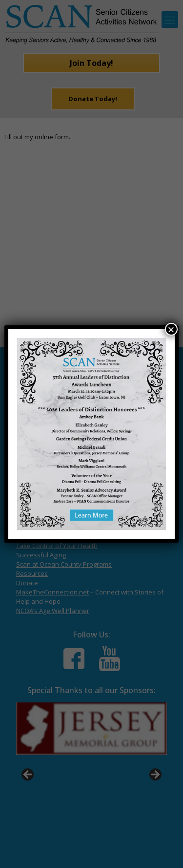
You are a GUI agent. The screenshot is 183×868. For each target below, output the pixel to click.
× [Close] (171, 329)
